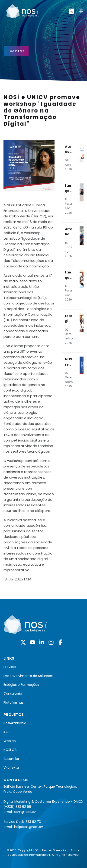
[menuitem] (43, 667)
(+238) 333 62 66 (17, 807)
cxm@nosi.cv (25, 812)
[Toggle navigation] (81, 11)
